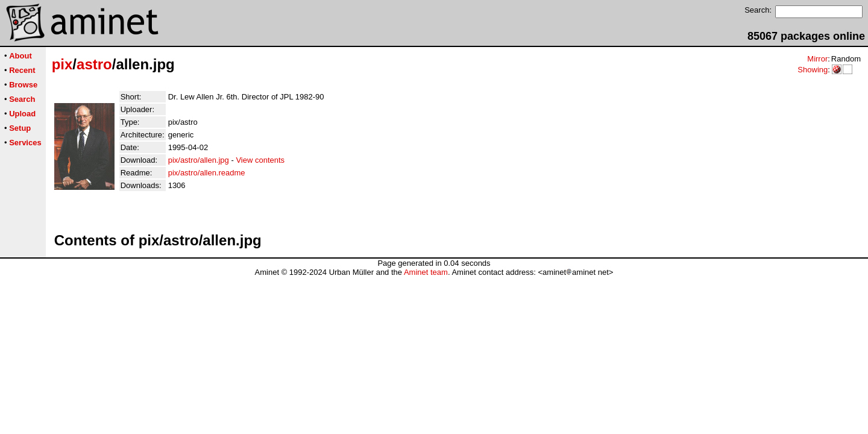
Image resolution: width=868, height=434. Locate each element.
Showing (813, 70)
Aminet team (426, 272)
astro (94, 64)
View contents (260, 160)
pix (62, 64)
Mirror (817, 59)
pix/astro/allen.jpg (199, 160)
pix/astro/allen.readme (207, 173)
